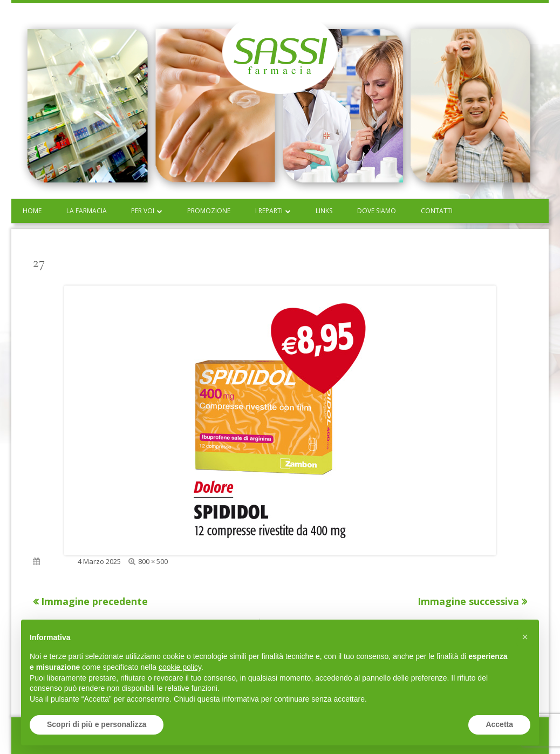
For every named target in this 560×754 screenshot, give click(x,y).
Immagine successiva (468, 601)
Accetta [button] (499, 724)
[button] (525, 637)
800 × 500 (153, 561)
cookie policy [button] (180, 667)
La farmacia (87, 211)
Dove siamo (377, 211)
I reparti (269, 211)
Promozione (209, 211)
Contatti (437, 211)
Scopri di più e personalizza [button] (97, 724)
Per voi (143, 211)
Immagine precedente (94, 601)
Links (324, 211)
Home (32, 211)
